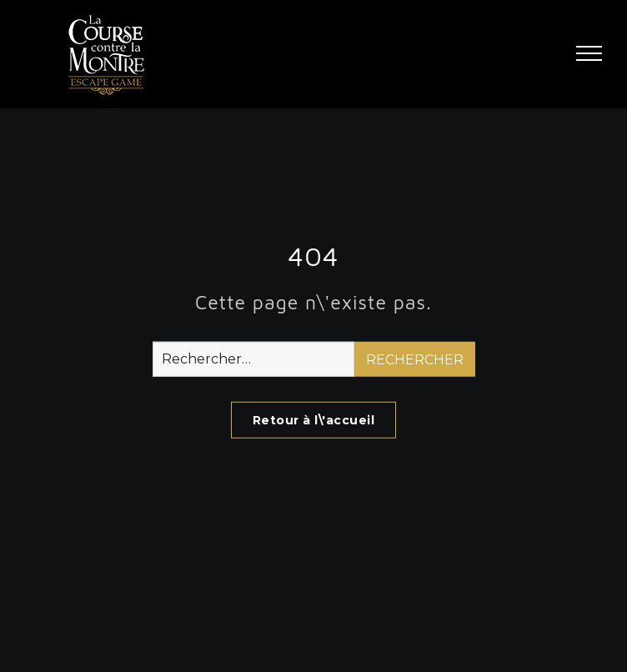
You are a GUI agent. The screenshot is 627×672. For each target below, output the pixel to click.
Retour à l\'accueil (314, 420)
